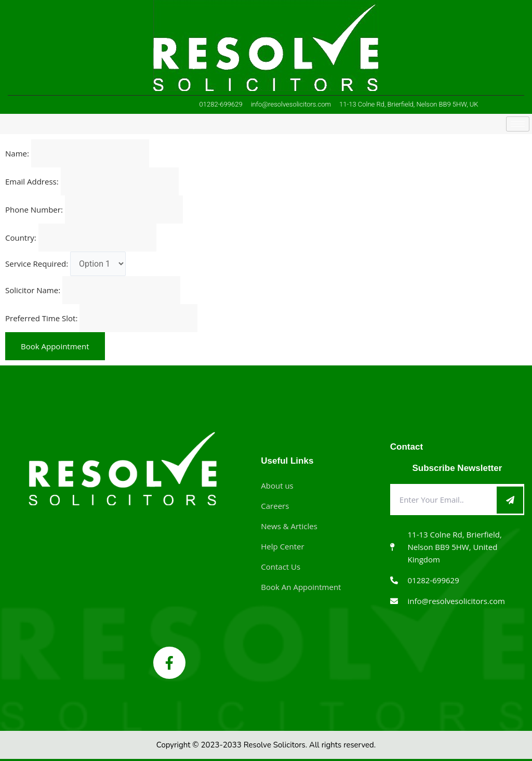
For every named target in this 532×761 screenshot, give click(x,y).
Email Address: (32, 181)
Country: (21, 238)
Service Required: (37, 264)
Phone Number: (34, 209)
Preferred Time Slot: (41, 318)
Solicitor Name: (33, 290)
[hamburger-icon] (518, 124)
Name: (17, 153)
